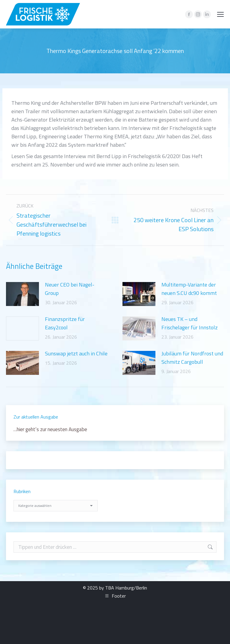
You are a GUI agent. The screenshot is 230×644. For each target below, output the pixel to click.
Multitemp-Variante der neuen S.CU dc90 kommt (189, 289)
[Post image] (22, 294)
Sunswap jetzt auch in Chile (76, 353)
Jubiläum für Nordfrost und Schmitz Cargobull (192, 358)
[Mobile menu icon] (220, 14)
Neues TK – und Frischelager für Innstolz (190, 323)
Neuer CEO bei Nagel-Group (70, 289)
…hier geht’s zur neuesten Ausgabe (50, 429)
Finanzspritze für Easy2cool (65, 323)
